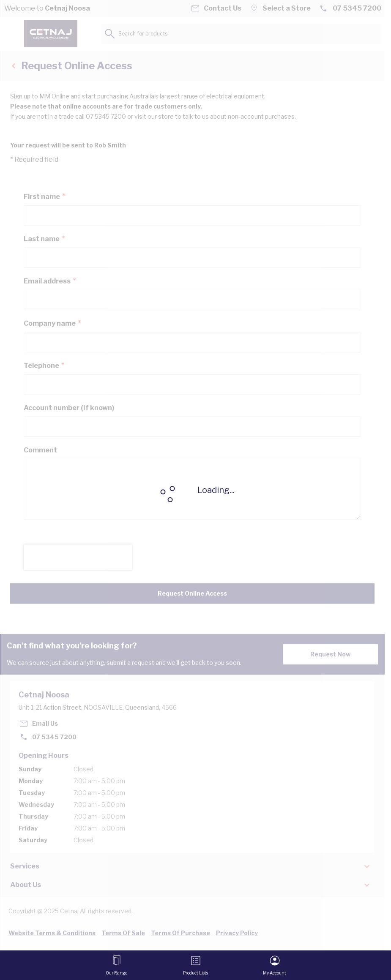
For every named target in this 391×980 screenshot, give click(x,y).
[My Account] (275, 965)
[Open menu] (116, 965)
